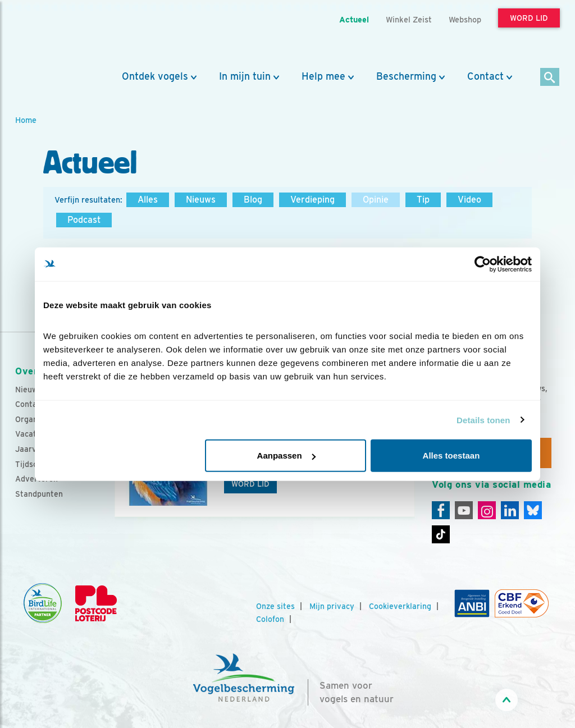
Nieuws (201, 200)
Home (26, 120)
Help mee (323, 76)
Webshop (465, 19)
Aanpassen (286, 455)
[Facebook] (441, 510)
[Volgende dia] (417, 484)
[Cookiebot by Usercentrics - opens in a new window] (483, 264)
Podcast (84, 220)
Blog (253, 200)
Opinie (376, 200)
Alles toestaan (451, 455)
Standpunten (39, 494)
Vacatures (34, 434)
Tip (423, 200)
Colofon (270, 619)
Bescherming (406, 76)
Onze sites (275, 606)
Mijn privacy (332, 606)
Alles (148, 200)
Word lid (250, 484)
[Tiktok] (441, 534)
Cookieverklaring (400, 606)
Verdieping (312, 200)
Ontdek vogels (155, 76)
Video (469, 200)
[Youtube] (464, 510)
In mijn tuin (245, 76)
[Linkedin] (510, 510)
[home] (66, 35)
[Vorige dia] (112, 484)
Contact (485, 76)
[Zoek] (550, 78)
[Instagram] (487, 510)
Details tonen (483, 420)
